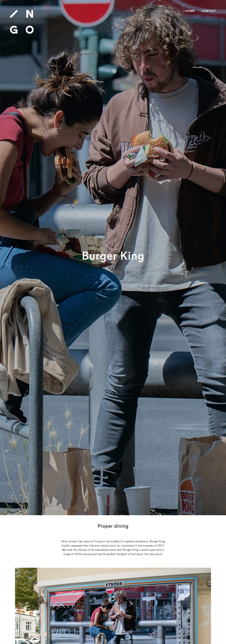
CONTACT (209, 11)
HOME (190, 11)
